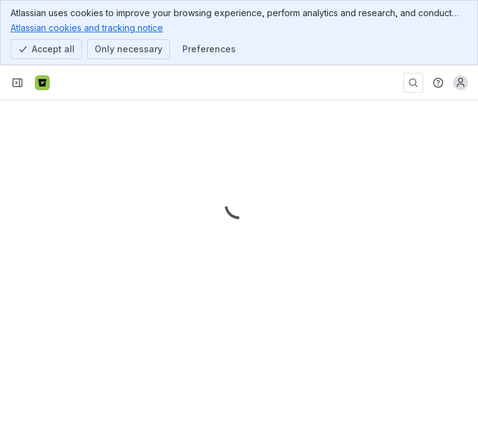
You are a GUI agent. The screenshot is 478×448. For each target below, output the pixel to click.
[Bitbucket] (42, 83)
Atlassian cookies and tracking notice (87, 27)
